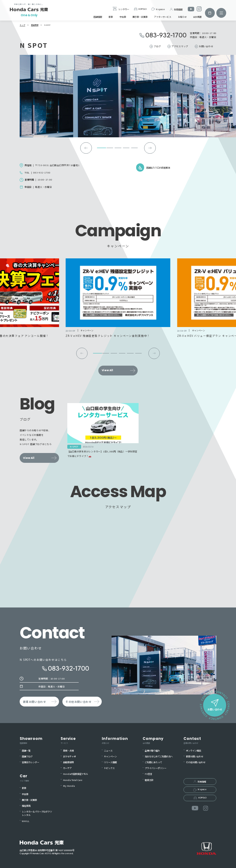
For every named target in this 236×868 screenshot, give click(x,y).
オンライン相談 (193, 750)
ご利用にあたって (153, 762)
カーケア (67, 768)
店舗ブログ (27, 756)
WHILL (26, 821)
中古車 (123, 17)
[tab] (102, 148)
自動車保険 (68, 762)
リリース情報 (110, 762)
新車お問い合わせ (35, 702)
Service (68, 740)
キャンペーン (110, 756)
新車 (111, 17)
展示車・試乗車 (140, 17)
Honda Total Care (73, 780)
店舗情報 (98, 17)
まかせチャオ (69, 756)
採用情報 (176, 9)
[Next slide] (150, 148)
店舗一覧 (26, 750)
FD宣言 (148, 774)
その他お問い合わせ (79, 702)
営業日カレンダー (30, 762)
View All (107, 370)
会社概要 (197, 17)
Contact (192, 740)
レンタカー (121, 9)
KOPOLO (140, 9)
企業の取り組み (152, 750)
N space (158, 9)
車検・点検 (68, 750)
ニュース (108, 750)
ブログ (157, 46)
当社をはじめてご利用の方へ (159, 756)
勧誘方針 (149, 780)
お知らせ (182, 17)
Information (115, 740)
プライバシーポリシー (155, 768)
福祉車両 (26, 806)
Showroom (31, 740)
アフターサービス (163, 17)
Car (24, 778)
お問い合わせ (206, 46)
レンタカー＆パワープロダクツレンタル (37, 813)
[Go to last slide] (86, 148)
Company (153, 740)
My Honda (69, 786)
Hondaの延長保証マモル (75, 774)
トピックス (109, 768)
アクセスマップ (180, 46)
